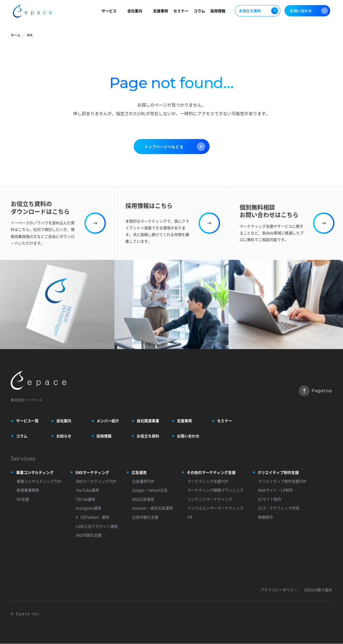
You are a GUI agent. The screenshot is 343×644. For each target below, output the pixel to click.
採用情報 (218, 11)
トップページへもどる (175, 147)
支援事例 (161, 11)
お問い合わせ (309, 12)
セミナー (181, 11)
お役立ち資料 (258, 12)
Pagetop (316, 391)
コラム (199, 11)
